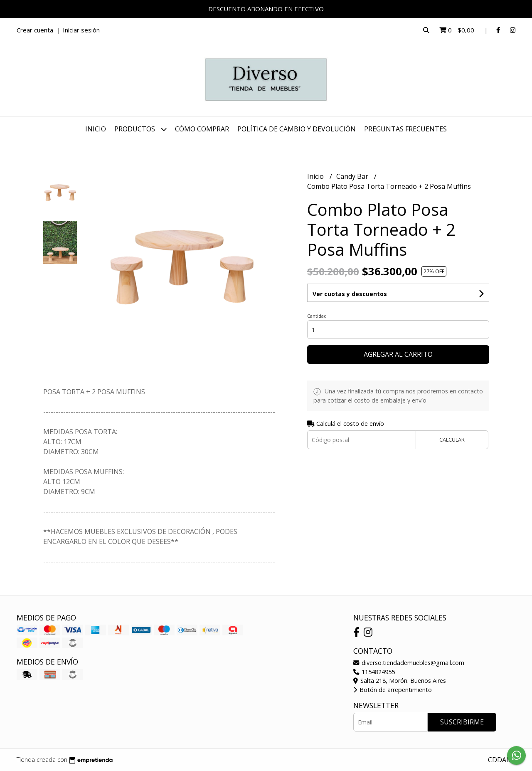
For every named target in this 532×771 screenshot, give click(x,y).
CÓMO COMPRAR (202, 129)
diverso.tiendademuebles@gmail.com (409, 663)
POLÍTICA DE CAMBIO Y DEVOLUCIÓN (297, 129)
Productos (140, 129)
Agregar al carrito (398, 354)
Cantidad (317, 316)
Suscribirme (462, 722)
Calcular (452, 440)
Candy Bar (353, 176)
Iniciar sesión (81, 30)
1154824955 (374, 672)
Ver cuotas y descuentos (350, 294)
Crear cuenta (35, 30)
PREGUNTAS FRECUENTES (405, 129)
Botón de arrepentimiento (393, 690)
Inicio (96, 129)
